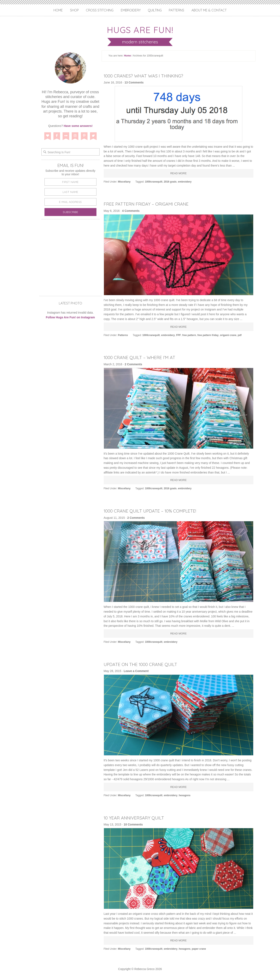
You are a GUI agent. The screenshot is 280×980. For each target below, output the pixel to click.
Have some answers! (78, 126)
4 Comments (131, 211)
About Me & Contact (209, 10)
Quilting (155, 10)
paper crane (199, 949)
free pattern (189, 335)
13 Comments (134, 82)
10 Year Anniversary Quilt (138, 818)
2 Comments (133, 364)
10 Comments (133, 824)
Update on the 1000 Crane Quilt (146, 664)
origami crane (228, 335)
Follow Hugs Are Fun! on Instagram (70, 317)
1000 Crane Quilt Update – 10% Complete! (157, 511)
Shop (74, 10)
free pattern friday (208, 335)
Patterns (176, 10)
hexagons (185, 795)
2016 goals (170, 182)
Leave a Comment (136, 671)
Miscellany (124, 182)
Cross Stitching (100, 10)
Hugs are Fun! (140, 29)
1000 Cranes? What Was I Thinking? (150, 76)
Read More (178, 173)
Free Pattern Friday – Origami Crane (153, 204)
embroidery (185, 182)
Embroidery (131, 10)
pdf (240, 335)
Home (58, 10)
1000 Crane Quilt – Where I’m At (145, 357)
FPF (178, 335)
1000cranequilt (154, 182)
